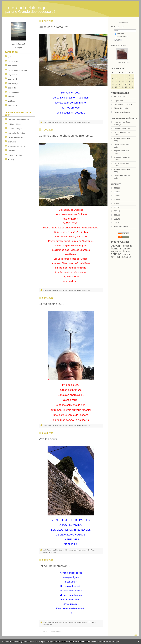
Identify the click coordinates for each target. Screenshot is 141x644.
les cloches (52, 552)
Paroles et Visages (15, 129)
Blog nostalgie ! (14, 83)
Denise (117, 145)
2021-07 (117, 223)
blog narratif (12, 79)
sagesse (116, 251)
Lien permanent (71, 122)
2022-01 (117, 207)
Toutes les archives (121, 227)
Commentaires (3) (83, 550)
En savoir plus (114, 642)
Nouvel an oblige (120, 97)
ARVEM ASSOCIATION (17, 146)
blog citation (12, 66)
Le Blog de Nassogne (16, 124)
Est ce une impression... (54, 566)
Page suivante (55, 632)
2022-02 (117, 204)
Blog (10, 57)
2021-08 (117, 219)
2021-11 (117, 215)
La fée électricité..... (51, 304)
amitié (126, 249)
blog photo (12, 88)
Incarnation (12, 142)
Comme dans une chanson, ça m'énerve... (66, 136)
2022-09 (117, 196)
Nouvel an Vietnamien (122, 112)
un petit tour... (119, 101)
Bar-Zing (11, 160)
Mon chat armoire (124, 62)
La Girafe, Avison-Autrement (18, 120)
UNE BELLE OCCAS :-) (123, 104)
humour (116, 248)
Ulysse (117, 132)
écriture (116, 254)
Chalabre (11, 151)
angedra (117, 138)
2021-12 (117, 211)
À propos (18, 48)
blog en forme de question (18, 70)
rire (51, 625)
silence (127, 254)
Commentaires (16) (84, 622)
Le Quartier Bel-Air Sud (17, 133)
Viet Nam (11, 101)
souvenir (116, 246)
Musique (11, 97)
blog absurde (13, 61)
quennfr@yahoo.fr (18, 44)
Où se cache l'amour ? (53, 27)
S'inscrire (119, 34)
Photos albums (118, 45)
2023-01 (117, 188)
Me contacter (124, 23)
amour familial (13, 106)
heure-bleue (118, 122)
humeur (128, 251)
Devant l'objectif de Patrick (18, 137)
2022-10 (117, 192)
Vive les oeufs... (49, 439)
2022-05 (117, 200)
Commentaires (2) (83, 122)
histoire (127, 257)
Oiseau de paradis (121, 108)
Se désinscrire (121, 37)
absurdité (46, 625)
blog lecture (12, 75)
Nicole (116, 128)
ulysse (116, 157)
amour (116, 257)
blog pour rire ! (13, 92)
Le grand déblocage (26, 8)
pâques (45, 552)
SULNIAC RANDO (15, 155)
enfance (128, 246)
